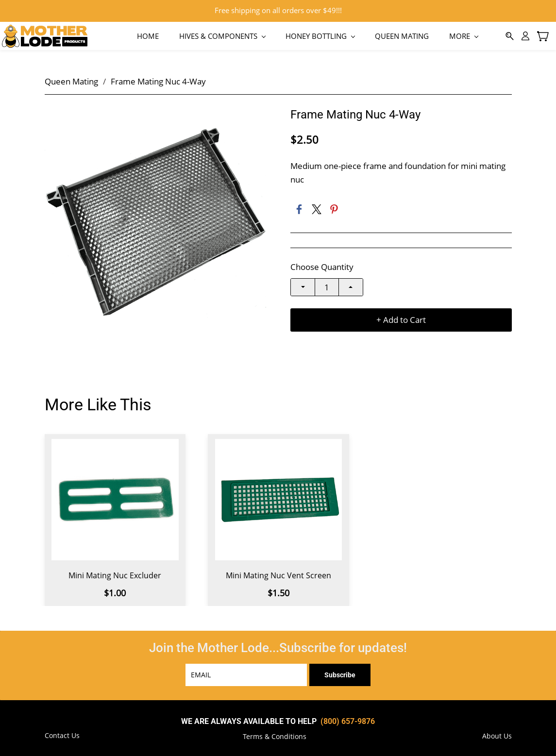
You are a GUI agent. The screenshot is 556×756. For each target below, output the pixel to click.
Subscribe (340, 673)
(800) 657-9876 (348, 719)
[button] (275, 735)
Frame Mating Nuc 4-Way (158, 79)
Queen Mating (71, 79)
